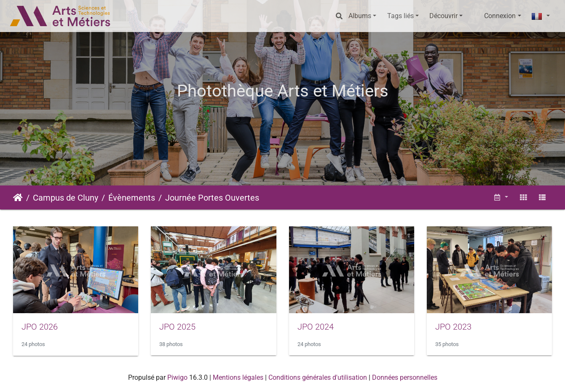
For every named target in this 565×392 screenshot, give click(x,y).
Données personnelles (405, 377)
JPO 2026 (40, 327)
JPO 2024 (316, 327)
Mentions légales (238, 377)
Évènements (132, 198)
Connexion (500, 16)
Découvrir (443, 16)
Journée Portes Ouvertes (212, 198)
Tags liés (400, 16)
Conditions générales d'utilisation (318, 377)
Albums (360, 16)
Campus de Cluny (66, 198)
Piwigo (177, 377)
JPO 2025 (177, 327)
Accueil (18, 198)
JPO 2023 (453, 327)
